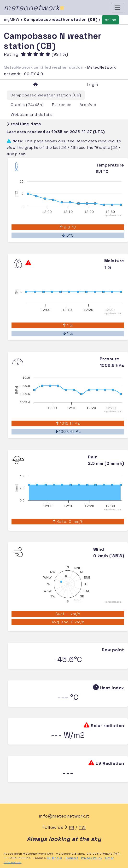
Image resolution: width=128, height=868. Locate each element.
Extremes (62, 105)
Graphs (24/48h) (27, 105)
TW (82, 828)
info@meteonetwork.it (64, 816)
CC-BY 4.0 (34, 74)
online (110, 20)
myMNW (12, 19)
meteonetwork (34, 8)
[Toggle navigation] (117, 8)
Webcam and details (32, 114)
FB (72, 828)
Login (93, 85)
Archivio (88, 105)
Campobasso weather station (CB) (46, 95)
